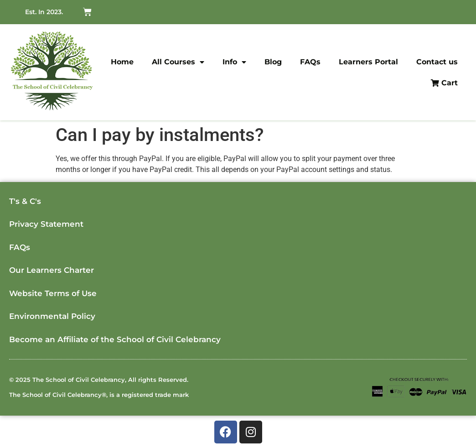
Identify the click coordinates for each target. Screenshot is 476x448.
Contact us (437, 62)
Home (122, 62)
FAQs (310, 62)
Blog (273, 62)
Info (234, 62)
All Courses (178, 62)
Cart (444, 83)
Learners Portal (368, 62)
